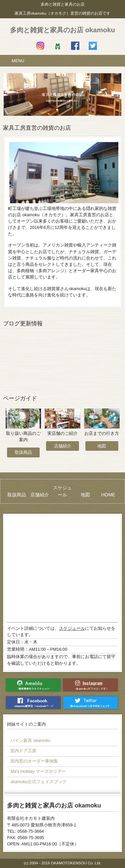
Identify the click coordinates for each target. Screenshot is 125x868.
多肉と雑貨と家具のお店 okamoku (63, 30)
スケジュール (72, 628)
